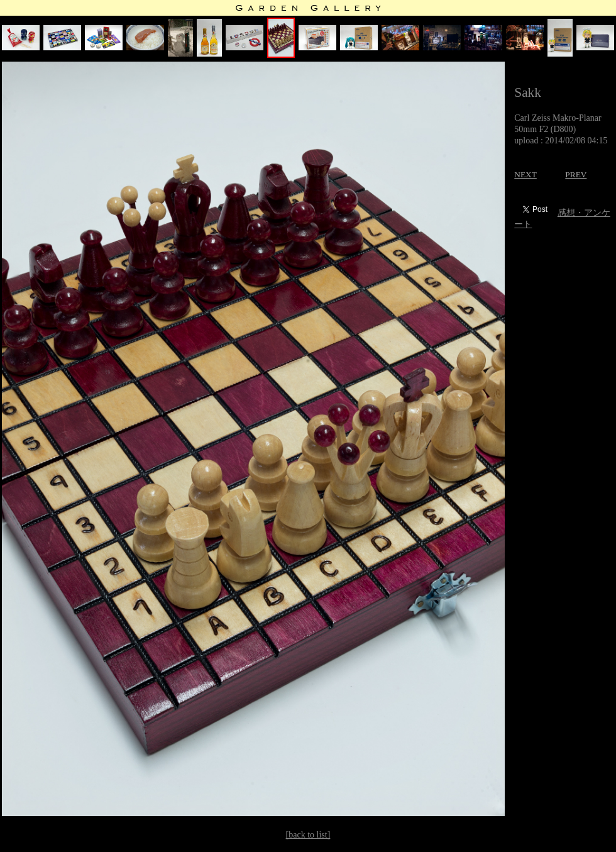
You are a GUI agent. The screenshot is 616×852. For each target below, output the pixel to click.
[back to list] (308, 835)
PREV (576, 174)
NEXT (525, 174)
